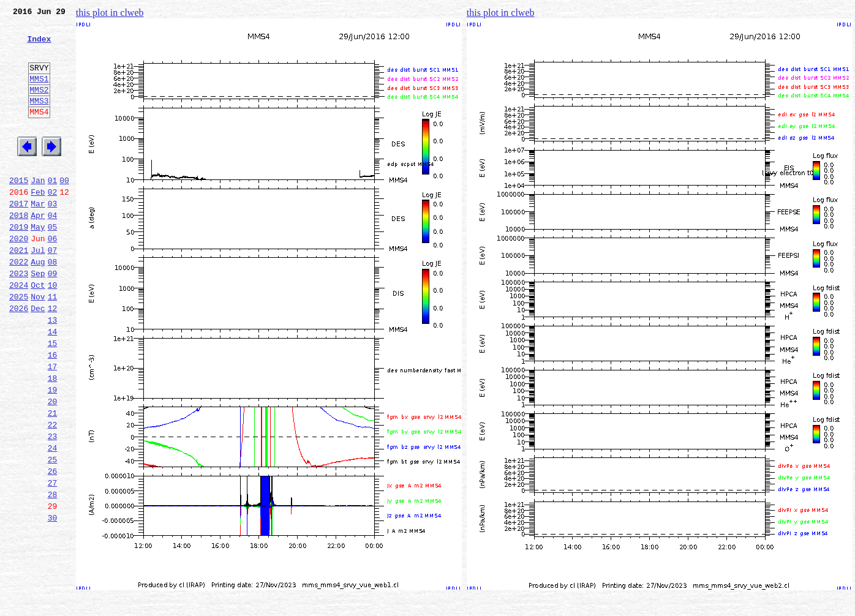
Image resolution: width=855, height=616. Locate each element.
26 (53, 546)
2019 (19, 263)
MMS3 (39, 119)
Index (39, 46)
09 (53, 317)
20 (53, 465)
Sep (38, 317)
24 (53, 519)
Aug (38, 304)
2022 (19, 304)
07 (53, 290)
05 (53, 263)
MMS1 (39, 93)
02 (53, 223)
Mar (38, 236)
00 (64, 209)
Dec (38, 358)
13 (53, 371)
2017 (19, 236)
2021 (19, 290)
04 (53, 250)
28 (53, 573)
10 (53, 331)
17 (53, 425)
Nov (38, 344)
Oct (38, 331)
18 (53, 438)
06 (53, 277)
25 (53, 533)
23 (53, 506)
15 (53, 398)
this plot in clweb (110, 13)
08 (53, 304)
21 (53, 479)
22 (53, 492)
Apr (38, 250)
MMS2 (39, 106)
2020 (19, 277)
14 (53, 385)
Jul (38, 290)
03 (53, 236)
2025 (19, 344)
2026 (19, 358)
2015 (19, 209)
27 (53, 560)
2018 (19, 250)
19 (53, 452)
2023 (19, 317)
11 (53, 344)
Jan (38, 209)
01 (53, 209)
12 (53, 358)
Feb (38, 223)
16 (53, 411)
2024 (19, 331)
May (38, 263)
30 (53, 600)
